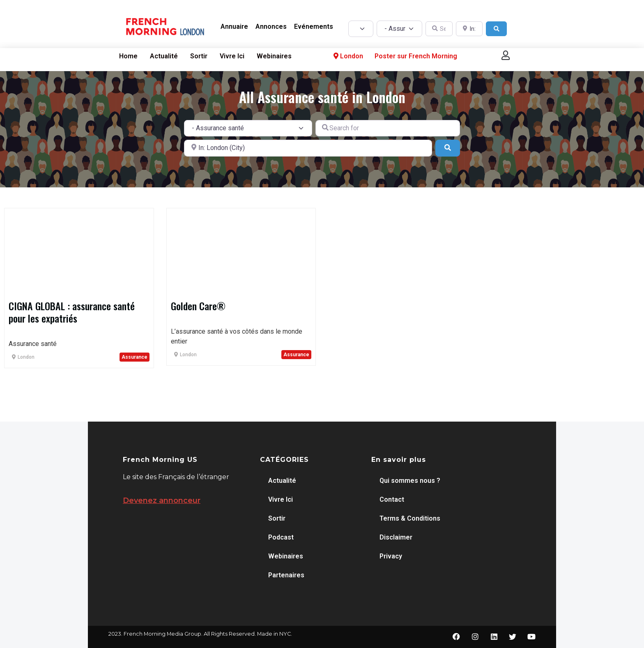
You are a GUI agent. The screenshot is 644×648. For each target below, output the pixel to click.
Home (128, 56)
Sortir (199, 56)
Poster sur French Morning (416, 56)
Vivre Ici (232, 56)
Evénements (314, 27)
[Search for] (388, 128)
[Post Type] (361, 29)
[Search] (497, 29)
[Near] (308, 148)
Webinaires (274, 56)
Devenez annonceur (162, 500)
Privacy (391, 556)
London (347, 56)
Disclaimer (396, 537)
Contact (392, 499)
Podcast (281, 537)
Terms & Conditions (410, 518)
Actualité (164, 56)
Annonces (271, 27)
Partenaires (286, 575)
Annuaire (234, 27)
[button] (506, 55)
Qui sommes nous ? (410, 481)
